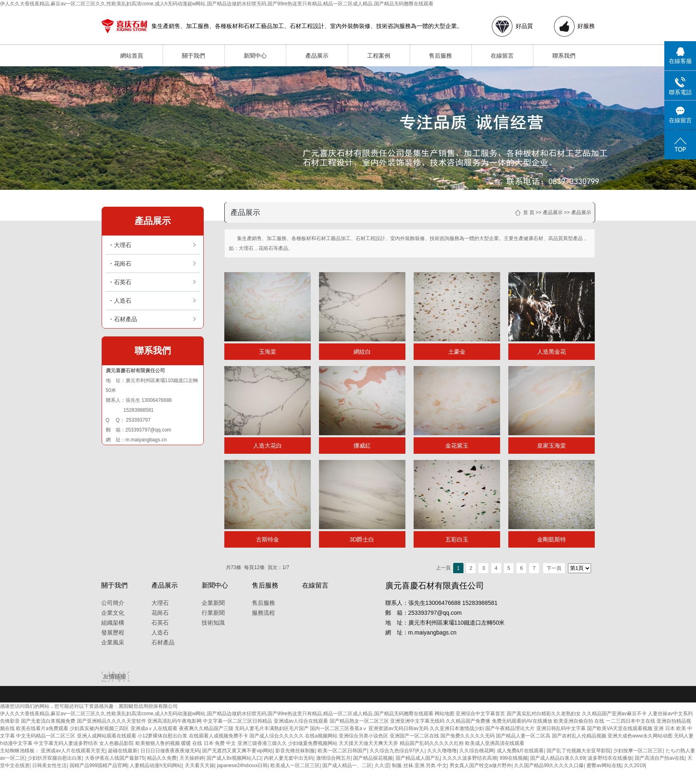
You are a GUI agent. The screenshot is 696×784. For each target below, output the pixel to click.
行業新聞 (213, 613)
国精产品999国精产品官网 (98, 765)
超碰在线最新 (123, 751)
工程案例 (379, 56)
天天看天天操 (200, 765)
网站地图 (445, 714)
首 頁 (529, 212)
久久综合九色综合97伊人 (397, 751)
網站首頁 (132, 56)
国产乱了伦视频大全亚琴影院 (579, 751)
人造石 (123, 301)
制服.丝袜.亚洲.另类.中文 (419, 765)
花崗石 (123, 264)
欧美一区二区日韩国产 (342, 751)
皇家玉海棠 (552, 446)
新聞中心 (255, 56)
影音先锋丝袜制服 (295, 751)
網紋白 (362, 352)
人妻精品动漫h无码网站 (156, 765)
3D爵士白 (362, 539)
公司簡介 (113, 603)
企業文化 (113, 613)
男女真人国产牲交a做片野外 (481, 765)
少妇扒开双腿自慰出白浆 (55, 758)
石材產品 (126, 319)
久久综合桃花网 (477, 751)
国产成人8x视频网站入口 (234, 758)
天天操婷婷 (192, 758)
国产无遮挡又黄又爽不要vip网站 (237, 751)
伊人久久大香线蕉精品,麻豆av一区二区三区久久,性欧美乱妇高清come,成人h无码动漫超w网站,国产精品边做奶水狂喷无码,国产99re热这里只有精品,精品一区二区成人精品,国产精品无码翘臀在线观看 (217, 4)
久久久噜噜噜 (442, 751)
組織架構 (113, 623)
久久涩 (382, 765)
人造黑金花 (552, 352)
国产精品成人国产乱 (418, 758)
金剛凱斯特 (552, 539)
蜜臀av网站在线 (604, 765)
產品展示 (317, 56)
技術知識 (213, 623)
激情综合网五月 (333, 758)
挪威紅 (362, 446)
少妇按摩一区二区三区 (638, 751)
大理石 (123, 245)
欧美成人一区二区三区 (295, 765)
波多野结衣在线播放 (610, 758)
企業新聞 (213, 603)
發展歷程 (113, 632)
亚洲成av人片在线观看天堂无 (73, 751)
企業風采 (113, 642)
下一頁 (554, 568)
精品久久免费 (162, 758)
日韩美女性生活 (49, 765)
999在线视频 (514, 758)
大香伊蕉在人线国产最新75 (115, 758)
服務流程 (263, 613)
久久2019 (634, 765)
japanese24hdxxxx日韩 (242, 765)
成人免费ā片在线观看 (520, 751)
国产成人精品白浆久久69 (557, 758)
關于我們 (193, 56)
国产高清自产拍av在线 (660, 758)
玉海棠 (268, 352)
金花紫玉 (457, 446)
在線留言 (502, 56)
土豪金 (457, 352)
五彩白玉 (457, 539)
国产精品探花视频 (373, 758)
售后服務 (440, 56)
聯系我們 (564, 56)
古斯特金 (268, 539)
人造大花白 (268, 446)
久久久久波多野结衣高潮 (470, 758)
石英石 (123, 282)
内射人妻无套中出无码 (289, 758)
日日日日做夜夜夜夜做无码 (170, 751)
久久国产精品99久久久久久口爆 (549, 765)
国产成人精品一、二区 (347, 765)
